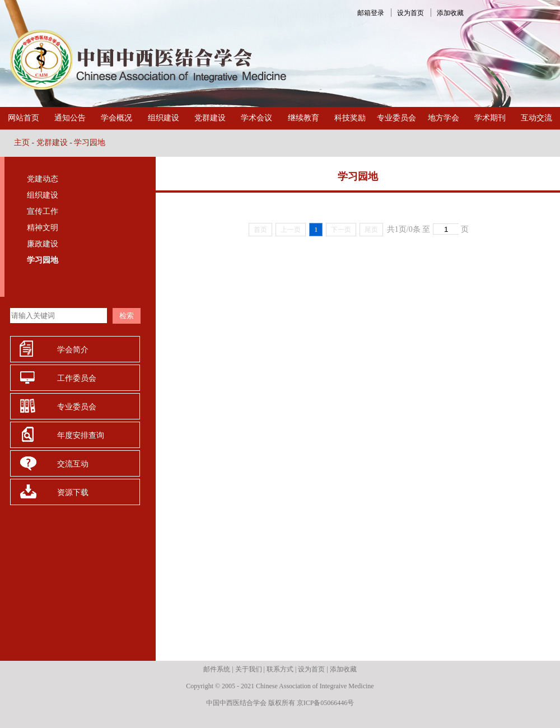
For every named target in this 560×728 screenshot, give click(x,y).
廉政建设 (43, 244)
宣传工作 (43, 211)
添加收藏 (450, 13)
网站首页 (24, 118)
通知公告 (70, 118)
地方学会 (444, 118)
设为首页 (410, 13)
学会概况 (116, 118)
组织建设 (164, 118)
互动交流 (536, 118)
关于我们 (249, 669)
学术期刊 (490, 118)
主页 (22, 143)
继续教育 (304, 118)
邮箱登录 (371, 13)
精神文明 (43, 228)
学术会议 (256, 118)
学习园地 (90, 143)
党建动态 (43, 179)
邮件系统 (217, 669)
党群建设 (210, 118)
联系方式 (280, 669)
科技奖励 (350, 118)
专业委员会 (396, 118)
